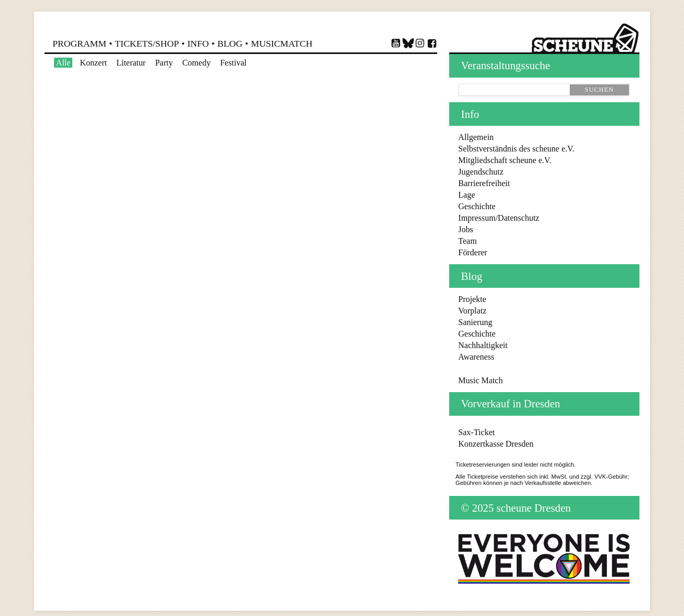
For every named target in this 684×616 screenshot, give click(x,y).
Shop (147, 44)
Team (467, 241)
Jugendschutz (481, 172)
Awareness (476, 357)
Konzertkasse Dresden (496, 444)
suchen (599, 90)
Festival (234, 63)
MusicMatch (282, 44)
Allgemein (476, 137)
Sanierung (475, 322)
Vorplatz (472, 311)
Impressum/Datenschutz (499, 218)
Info (198, 44)
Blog (230, 44)
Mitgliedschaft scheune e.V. (504, 160)
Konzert (93, 63)
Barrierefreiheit (484, 183)
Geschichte (477, 206)
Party (164, 63)
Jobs (465, 229)
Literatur (131, 63)
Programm (79, 44)
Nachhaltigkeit (483, 345)
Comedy (197, 63)
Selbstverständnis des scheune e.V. (516, 149)
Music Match (480, 380)
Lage (466, 195)
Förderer (473, 252)
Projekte (472, 299)
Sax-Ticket (476, 432)
